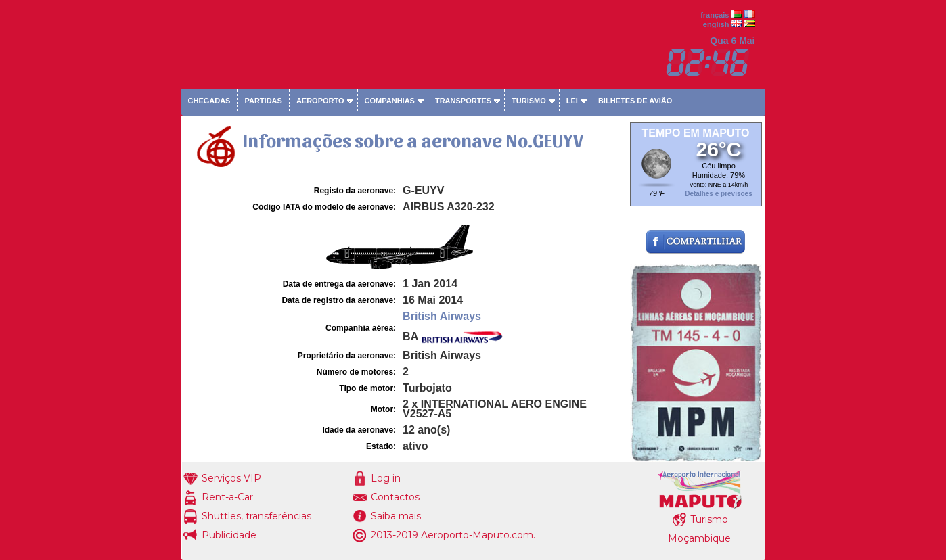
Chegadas (209, 101)
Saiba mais (396, 516)
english (716, 24)
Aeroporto (320, 101)
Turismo (529, 101)
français (715, 15)
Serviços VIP (231, 478)
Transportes (463, 101)
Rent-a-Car (227, 497)
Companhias (390, 101)
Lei (572, 101)
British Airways (442, 316)
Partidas (263, 101)
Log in (386, 478)
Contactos (395, 497)
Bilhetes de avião (635, 101)
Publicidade (229, 535)
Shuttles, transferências (256, 516)
